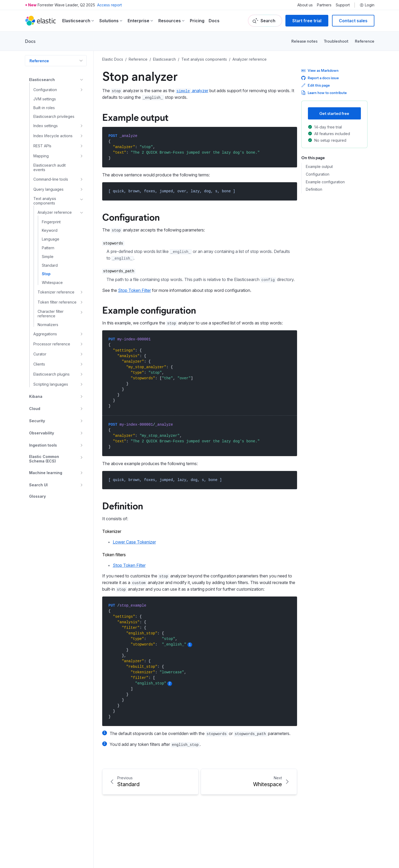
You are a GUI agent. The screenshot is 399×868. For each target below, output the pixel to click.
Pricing (197, 21)
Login (367, 5)
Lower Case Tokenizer (134, 542)
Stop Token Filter (135, 290)
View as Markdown (320, 70)
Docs (214, 21)
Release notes (304, 41)
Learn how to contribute (324, 93)
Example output (135, 117)
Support (343, 5)
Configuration (131, 217)
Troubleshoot (336, 41)
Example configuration (149, 310)
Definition (123, 505)
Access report (109, 5)
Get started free (334, 113)
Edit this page (315, 85)
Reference (365, 41)
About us (305, 5)
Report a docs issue (320, 78)
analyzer (192, 91)
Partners (324, 5)
